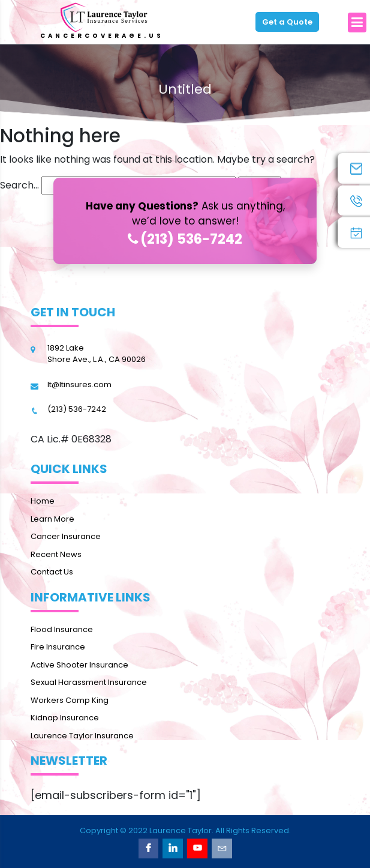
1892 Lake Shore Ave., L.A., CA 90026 (97, 354)
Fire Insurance (58, 647)
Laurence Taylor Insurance (82, 736)
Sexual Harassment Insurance (89, 682)
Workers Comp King (70, 700)
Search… (19, 185)
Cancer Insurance (66, 536)
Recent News (56, 554)
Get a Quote (287, 22)
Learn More (52, 519)
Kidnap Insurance (65, 718)
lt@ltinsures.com (79, 384)
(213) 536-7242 (185, 239)
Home (43, 501)
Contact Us (52, 572)
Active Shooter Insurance (79, 665)
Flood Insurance (62, 629)
